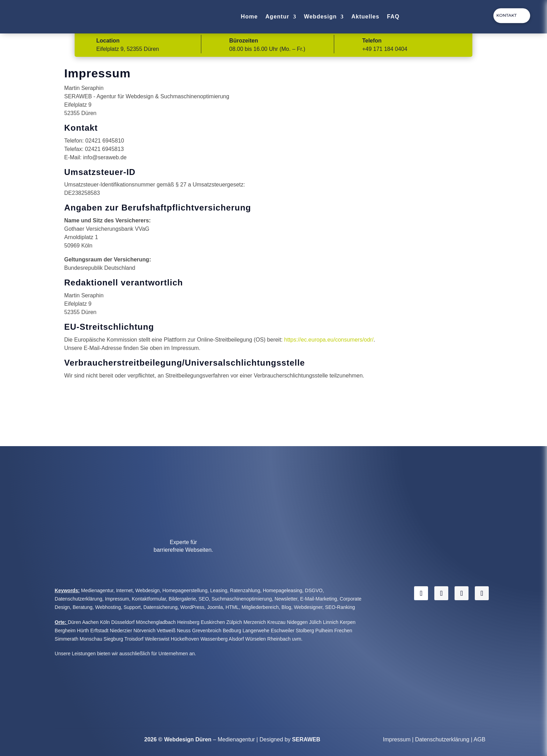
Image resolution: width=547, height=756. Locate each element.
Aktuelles (365, 17)
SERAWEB (306, 739)
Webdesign (320, 17)
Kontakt (507, 15)
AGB (480, 739)
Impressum (397, 739)
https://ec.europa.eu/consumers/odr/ (329, 340)
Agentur (277, 17)
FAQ (393, 17)
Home (249, 17)
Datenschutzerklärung (442, 739)
